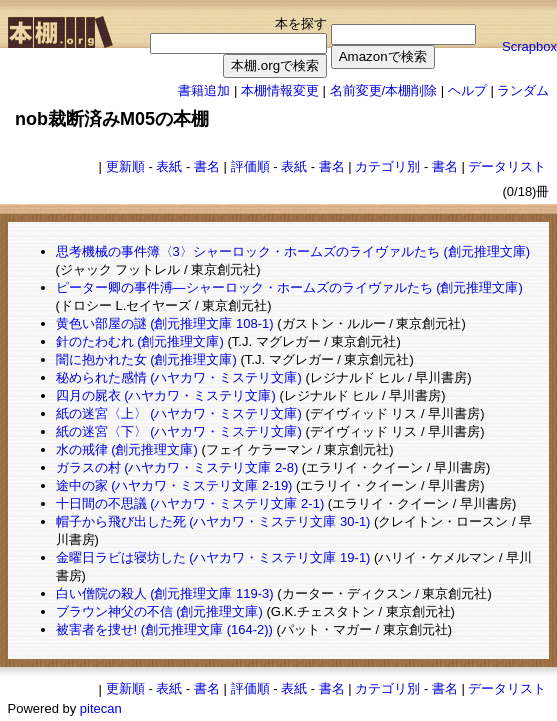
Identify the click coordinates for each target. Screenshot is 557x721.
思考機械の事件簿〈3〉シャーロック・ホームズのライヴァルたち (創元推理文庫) (293, 251)
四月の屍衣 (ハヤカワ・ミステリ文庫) (166, 395)
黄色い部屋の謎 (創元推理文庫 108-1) (165, 323)
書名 (207, 166)
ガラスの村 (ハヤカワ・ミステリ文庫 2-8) (177, 467)
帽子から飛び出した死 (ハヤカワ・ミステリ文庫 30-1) (213, 521)
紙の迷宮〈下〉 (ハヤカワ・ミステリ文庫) (179, 431)
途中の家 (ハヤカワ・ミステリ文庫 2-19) (174, 485)
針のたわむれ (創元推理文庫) (140, 341)
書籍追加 (204, 90)
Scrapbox (529, 46)
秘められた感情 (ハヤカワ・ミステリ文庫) (179, 377)
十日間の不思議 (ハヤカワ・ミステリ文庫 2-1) (190, 503)
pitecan (101, 708)
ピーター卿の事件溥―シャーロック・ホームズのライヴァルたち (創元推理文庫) (289, 287)
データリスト (507, 166)
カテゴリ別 (387, 166)
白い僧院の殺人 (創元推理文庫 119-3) (165, 593)
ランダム (523, 90)
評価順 (250, 166)
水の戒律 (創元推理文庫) (127, 449)
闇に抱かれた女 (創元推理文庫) (146, 359)
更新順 (125, 166)
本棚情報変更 (280, 90)
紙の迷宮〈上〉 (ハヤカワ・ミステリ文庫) (179, 413)
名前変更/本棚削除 (384, 90)
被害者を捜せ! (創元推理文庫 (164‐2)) (164, 629)
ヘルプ (467, 90)
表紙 (169, 166)
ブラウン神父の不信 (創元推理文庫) (159, 611)
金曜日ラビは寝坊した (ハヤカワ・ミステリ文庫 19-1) (213, 557)
